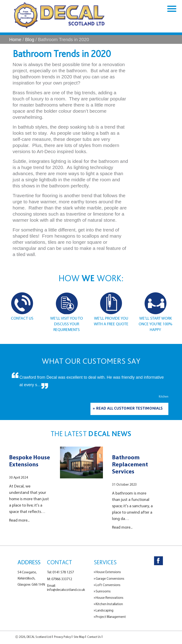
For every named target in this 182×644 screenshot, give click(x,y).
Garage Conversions (110, 579)
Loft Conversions (108, 585)
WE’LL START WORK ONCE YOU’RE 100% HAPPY (155, 324)
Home (15, 40)
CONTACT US (22, 318)
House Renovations (110, 598)
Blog (30, 40)
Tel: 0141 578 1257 (60, 572)
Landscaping (105, 610)
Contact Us (94, 637)
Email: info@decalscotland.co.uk (66, 587)
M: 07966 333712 (60, 579)
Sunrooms (103, 591)
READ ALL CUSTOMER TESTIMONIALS (129, 409)
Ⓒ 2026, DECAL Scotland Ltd (33, 637)
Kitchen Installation (109, 604)
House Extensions (108, 572)
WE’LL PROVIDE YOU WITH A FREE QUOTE (111, 321)
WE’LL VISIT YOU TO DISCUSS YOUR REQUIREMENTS (67, 324)
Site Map (79, 637)
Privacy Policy (62, 637)
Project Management (111, 617)
